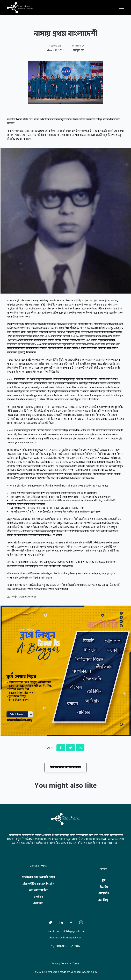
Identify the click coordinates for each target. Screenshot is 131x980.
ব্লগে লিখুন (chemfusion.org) (22, 597)
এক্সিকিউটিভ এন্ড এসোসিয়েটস (38, 884)
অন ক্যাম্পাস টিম (38, 890)
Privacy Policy (60, 964)
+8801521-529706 (66, 946)
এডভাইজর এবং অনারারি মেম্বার (38, 877)
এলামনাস (38, 903)
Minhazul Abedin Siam (84, 972)
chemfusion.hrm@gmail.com (65, 938)
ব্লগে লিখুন (104, 900)
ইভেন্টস (104, 887)
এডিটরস (38, 897)
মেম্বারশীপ (104, 893)
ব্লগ (104, 880)
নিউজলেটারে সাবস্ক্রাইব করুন (65, 767)
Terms (76, 964)
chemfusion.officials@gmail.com (66, 931)
